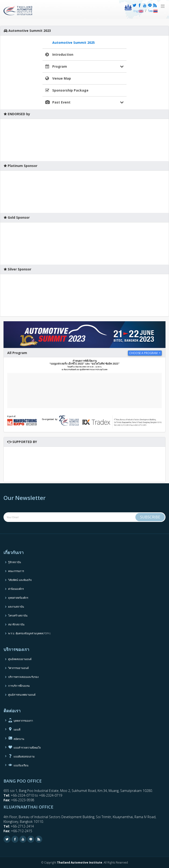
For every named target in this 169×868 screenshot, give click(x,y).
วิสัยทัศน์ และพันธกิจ (20, 580)
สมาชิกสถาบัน (16, 624)
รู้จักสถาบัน (15, 562)
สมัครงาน (16, 738)
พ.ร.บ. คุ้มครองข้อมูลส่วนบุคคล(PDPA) (29, 633)
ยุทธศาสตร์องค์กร (18, 598)
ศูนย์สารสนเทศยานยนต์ (22, 695)
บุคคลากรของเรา (21, 720)
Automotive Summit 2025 (74, 42)
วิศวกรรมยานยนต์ (18, 668)
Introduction (63, 54)
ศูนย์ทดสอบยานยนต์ (20, 659)
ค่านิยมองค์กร (16, 589)
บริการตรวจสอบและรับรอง (23, 677)
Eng (138, 11)
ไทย (153, 11)
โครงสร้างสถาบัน (18, 615)
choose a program (144, 353)
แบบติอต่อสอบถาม (21, 756)
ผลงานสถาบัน (16, 607)
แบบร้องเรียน (18, 765)
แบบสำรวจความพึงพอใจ (25, 747)
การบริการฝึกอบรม (19, 686)
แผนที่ (14, 729)
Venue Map (62, 78)
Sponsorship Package (70, 90)
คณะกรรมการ (16, 571)
